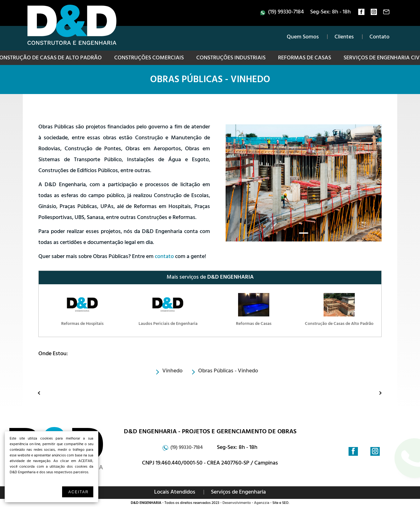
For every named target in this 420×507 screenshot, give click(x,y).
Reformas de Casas (305, 58)
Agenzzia (262, 503)
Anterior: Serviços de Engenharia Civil (41, 393)
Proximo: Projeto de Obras (375, 393)
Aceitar (78, 492)
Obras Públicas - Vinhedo (210, 81)
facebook (361, 13)
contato (386, 13)
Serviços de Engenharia (238, 493)
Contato (379, 37)
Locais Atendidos (175, 493)
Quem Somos (303, 37)
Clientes (344, 37)
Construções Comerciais (149, 58)
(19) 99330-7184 (286, 12)
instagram (374, 13)
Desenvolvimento (237, 503)
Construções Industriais (231, 58)
